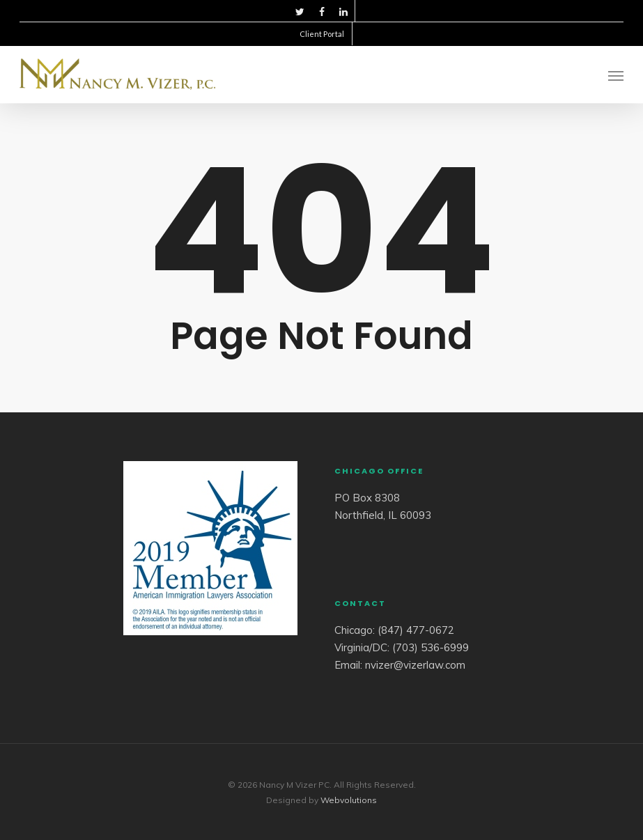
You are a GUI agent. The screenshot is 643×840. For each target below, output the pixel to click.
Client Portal (322, 34)
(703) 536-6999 (431, 647)
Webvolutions (349, 800)
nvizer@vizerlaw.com (415, 665)
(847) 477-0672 (416, 630)
